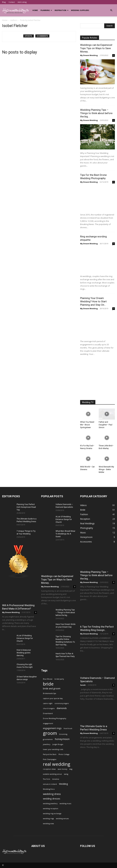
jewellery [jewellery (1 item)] (47, 744)
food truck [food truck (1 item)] (68, 728)
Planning (46, 10)
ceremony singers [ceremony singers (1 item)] (62, 703)
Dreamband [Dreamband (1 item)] (48, 713)
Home (35, 10)
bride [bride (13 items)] (48, 684)
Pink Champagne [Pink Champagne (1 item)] (50, 759)
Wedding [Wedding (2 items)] (63, 784)
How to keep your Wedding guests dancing (24, 653)
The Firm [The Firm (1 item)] (47, 779)
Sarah (83, 685)
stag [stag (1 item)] (71, 769)
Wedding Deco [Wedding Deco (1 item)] (49, 789)
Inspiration (62, 10)
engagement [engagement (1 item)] (48, 723)
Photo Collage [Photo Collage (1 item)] (64, 754)
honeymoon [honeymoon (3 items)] (62, 739)
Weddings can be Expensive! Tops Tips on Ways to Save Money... (96, 48)
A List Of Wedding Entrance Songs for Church (25, 638)
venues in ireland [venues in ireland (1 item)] (50, 784)
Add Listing (22, 2)
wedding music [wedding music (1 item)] (66, 804)
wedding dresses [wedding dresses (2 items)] (52, 799)
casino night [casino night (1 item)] (48, 703)
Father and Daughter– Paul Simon (105, 425)
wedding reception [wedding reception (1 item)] (51, 809)
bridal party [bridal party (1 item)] (59, 679)
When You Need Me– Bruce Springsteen (87, 425)
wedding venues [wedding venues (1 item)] (62, 819)
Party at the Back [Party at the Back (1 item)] (50, 754)
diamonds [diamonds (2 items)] (62, 708)
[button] (111, 10)
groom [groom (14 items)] (50, 733)
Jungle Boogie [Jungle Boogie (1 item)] (58, 744)
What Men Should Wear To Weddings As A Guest (65, 534)
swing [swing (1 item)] (66, 774)
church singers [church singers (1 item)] (49, 708)
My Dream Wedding (89, 55)
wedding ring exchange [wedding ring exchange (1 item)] (52, 814)
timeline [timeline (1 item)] (56, 779)
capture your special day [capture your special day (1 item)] (53, 698)
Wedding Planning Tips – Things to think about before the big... (96, 113)
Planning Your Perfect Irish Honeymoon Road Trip (26, 507)
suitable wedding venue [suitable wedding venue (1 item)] (52, 774)
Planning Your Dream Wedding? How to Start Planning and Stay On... (93, 301)
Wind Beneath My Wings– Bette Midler (106, 469)
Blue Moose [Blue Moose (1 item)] (48, 679)
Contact (12, 2)
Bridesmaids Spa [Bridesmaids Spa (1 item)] (50, 693)
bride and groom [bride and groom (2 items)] (52, 688)
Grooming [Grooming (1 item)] (63, 734)
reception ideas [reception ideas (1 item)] (49, 769)
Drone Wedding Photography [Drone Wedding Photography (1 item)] (55, 718)
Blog (4, 2)
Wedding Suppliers (80, 10)
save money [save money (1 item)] (62, 769)
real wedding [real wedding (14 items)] (57, 764)
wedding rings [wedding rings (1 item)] (48, 819)
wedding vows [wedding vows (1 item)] (48, 824)
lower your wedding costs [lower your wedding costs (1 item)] (53, 749)
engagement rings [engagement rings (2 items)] (52, 728)
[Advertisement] (97, 378)
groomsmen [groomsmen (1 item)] (48, 739)
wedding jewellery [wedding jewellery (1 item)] (50, 804)
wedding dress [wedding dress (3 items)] (52, 794)
